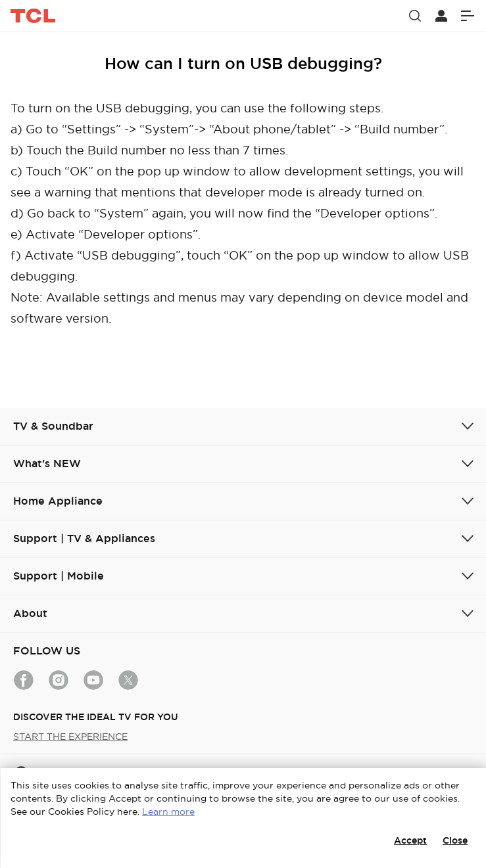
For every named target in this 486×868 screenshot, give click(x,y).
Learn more (168, 811)
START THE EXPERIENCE (70, 737)
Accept (410, 840)
